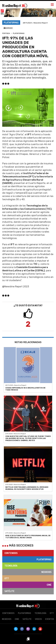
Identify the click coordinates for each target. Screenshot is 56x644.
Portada (6, 33)
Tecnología (11, 566)
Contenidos (11, 553)
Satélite (9, 591)
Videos (38, 619)
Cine (49, 585)
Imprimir (8, 28)
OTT (7, 578)
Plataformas (19, 33)
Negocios (46, 572)
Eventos (50, 619)
